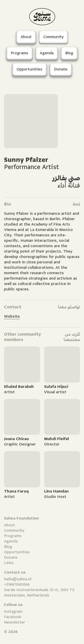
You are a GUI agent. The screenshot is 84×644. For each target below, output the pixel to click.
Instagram (13, 611)
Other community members (23, 337)
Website (12, 316)
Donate (11, 557)
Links (9, 563)
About (10, 525)
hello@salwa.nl (18, 579)
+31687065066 (17, 584)
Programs (13, 536)
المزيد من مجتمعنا (72, 337)
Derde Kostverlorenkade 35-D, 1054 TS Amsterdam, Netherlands (39, 593)
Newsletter (15, 622)
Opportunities (17, 552)
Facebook (13, 617)
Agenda (11, 541)
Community (14, 530)
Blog (8, 547)
